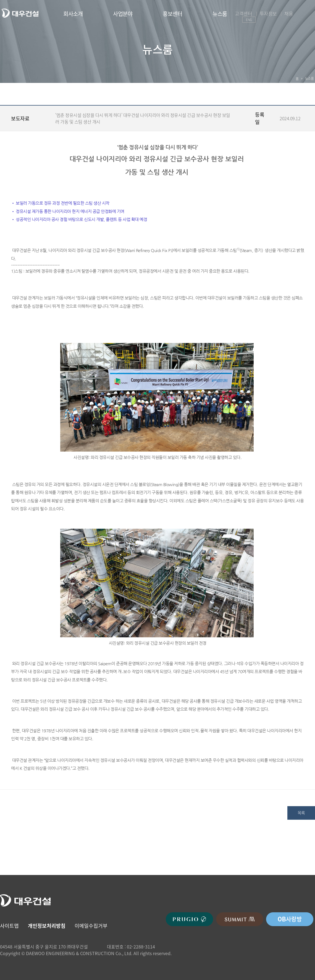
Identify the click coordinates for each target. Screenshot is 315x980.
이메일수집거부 (91, 926)
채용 (289, 13)
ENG (249, 20)
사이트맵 (9, 926)
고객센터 (243, 13)
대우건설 (20, 13)
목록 (301, 813)
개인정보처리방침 (47, 926)
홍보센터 (172, 14)
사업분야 (123, 14)
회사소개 (73, 14)
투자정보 (268, 13)
